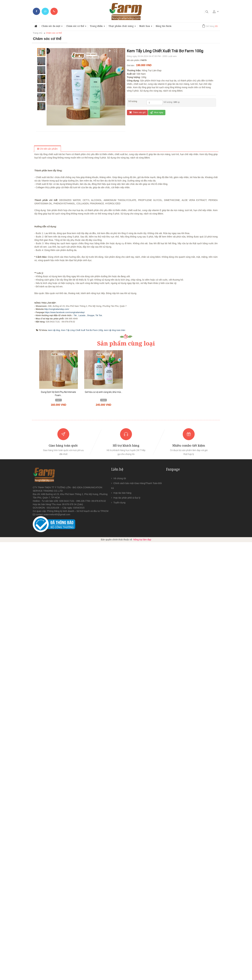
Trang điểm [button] (97, 27)
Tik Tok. (99, 753)
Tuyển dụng (119, 940)
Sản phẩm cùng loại (126, 781)
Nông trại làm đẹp (142, 977)
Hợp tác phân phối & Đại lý (127, 936)
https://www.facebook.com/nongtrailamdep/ (65, 750)
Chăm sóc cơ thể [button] (76, 27)
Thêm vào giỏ (137, 112)
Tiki (75, 753)
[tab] (47, 149)
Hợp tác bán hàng (122, 931)
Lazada (82, 753)
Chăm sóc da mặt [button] (52, 27)
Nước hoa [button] (146, 27)
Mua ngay (157, 112)
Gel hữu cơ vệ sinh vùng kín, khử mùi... (104, 830)
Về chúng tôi (120, 916)
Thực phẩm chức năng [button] (122, 27)
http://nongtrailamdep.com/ (57, 747)
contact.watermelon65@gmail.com (53, 952)
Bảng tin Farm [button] (164, 26)
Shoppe (91, 753)
